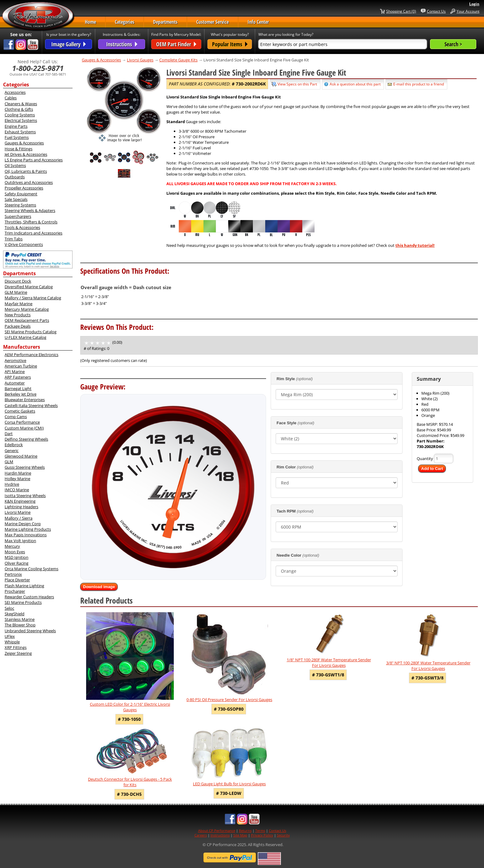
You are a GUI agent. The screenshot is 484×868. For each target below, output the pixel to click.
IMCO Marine (17, 490)
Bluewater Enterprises (25, 400)
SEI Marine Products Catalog (31, 332)
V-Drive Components (24, 244)
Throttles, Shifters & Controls (31, 222)
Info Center (258, 22)
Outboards (15, 177)
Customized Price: (434, 435)
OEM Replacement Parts (27, 320)
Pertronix (13, 574)
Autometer (15, 383)
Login (474, 4)
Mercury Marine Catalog (27, 309)
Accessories (15, 92)
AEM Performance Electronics (31, 355)
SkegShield (15, 614)
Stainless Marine (20, 619)
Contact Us (436, 11)
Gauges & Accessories (24, 143)
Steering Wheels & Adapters (30, 210)
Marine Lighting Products (28, 529)
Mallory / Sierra (19, 518)
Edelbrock (14, 445)
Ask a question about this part (355, 84)
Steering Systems (20, 205)
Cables (11, 98)
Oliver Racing (17, 563)
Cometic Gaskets (20, 411)
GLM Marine (16, 292)
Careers (201, 835)
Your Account (468, 11)
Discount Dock (18, 281)
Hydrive (12, 484)
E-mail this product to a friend (419, 84)
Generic (12, 451)
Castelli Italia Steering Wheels (31, 405)
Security (283, 835)
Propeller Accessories (24, 188)
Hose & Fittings (19, 149)
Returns (245, 831)
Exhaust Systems (20, 132)
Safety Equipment (21, 194)
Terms (260, 831)
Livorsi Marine (18, 512)
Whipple (12, 642)
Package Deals (18, 326)
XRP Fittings (16, 647)
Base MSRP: (428, 424)
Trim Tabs (14, 239)
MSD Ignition (17, 557)
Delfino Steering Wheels (26, 439)
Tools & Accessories (22, 227)
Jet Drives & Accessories (26, 154)
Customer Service (213, 22)
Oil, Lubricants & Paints (26, 171)
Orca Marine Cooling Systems (31, 569)
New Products (18, 315)
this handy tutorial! (415, 245)
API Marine (15, 372)
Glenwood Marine (21, 456)
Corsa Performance (22, 422)
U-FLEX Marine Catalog (25, 337)
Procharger (15, 591)
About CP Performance (217, 831)
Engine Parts (16, 126)
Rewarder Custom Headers (29, 597)
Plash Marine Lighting (24, 586)
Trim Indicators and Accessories (33, 233)
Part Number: (431, 441)
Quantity (425, 459)
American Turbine (21, 366)
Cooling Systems (20, 115)
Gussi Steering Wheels (25, 467)
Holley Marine (17, 479)
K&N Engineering (20, 501)
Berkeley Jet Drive (21, 394)
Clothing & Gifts (19, 109)
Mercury (12, 546)
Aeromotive (15, 360)
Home (90, 22)
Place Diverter (17, 580)
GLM (9, 462)
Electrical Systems (21, 120)
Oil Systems (15, 165)
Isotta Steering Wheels (25, 496)
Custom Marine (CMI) (24, 428)
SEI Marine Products (23, 602)
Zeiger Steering (18, 653)
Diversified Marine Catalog (29, 287)
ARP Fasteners (18, 377)
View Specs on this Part (297, 84)
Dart (9, 434)
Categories (125, 22)
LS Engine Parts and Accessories (34, 160)
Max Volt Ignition (20, 541)
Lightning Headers (21, 507)
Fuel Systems (17, 137)
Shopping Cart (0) (401, 11)
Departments (165, 22)
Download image (99, 587)
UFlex (10, 636)
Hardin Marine (18, 473)
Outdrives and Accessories (29, 182)
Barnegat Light (18, 388)
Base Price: (427, 430)
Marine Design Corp (23, 524)
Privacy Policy (262, 835)
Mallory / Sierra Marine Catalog (33, 298)
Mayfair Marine (19, 304)
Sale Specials (16, 199)
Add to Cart (432, 469)
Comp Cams (16, 417)
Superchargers (18, 216)
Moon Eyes (15, 552)
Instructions (220, 835)
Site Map (240, 835)
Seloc (9, 608)
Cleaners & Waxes (21, 104)
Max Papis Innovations (26, 535)
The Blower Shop (20, 625)
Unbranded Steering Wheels (30, 631)
